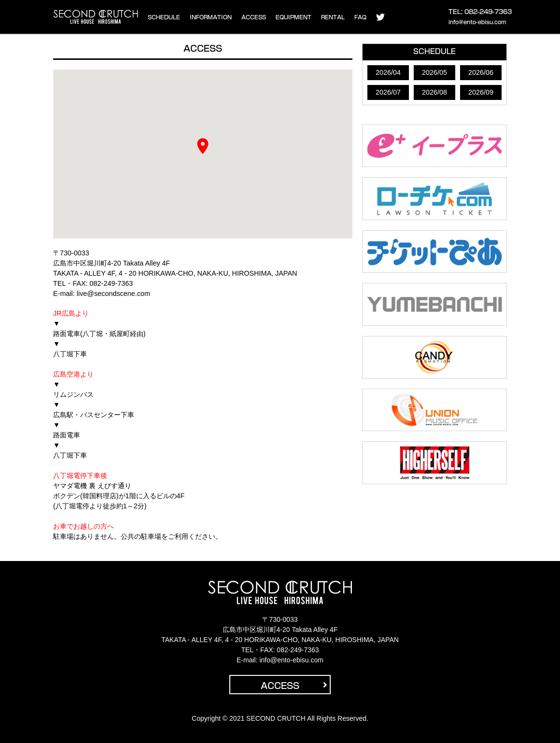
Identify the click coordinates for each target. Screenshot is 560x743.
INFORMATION (211, 17)
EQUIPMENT (294, 17)
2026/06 (481, 72)
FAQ (360, 17)
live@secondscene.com (113, 294)
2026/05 (434, 72)
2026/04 (388, 72)
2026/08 (434, 92)
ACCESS (254, 17)
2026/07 (388, 92)
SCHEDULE (164, 17)
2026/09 (481, 92)
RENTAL (333, 17)
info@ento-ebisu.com (477, 22)
